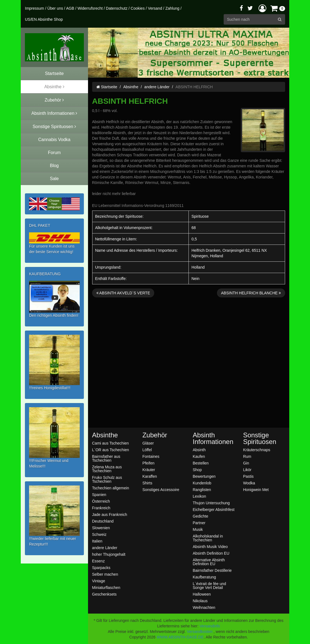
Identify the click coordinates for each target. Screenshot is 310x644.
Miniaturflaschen (106, 587)
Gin (246, 463)
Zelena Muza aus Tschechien (107, 469)
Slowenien (101, 528)
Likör (247, 470)
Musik (198, 529)
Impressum (34, 8)
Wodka (249, 483)
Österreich (101, 501)
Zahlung (172, 8)
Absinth (199, 450)
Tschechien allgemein (111, 488)
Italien (97, 541)
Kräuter (149, 470)
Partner (199, 523)
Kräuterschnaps (257, 450)
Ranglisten (202, 490)
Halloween (202, 594)
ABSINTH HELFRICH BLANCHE (251, 293)
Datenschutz (117, 8)
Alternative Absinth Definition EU (209, 562)
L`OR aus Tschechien (111, 450)
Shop (197, 470)
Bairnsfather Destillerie (212, 570)
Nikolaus (200, 601)
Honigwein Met (256, 490)
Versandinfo (210, 626)
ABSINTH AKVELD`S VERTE (123, 293)
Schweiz (99, 534)
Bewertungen (204, 476)
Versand (155, 8)
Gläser (148, 443)
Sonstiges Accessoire (161, 490)
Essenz (99, 561)
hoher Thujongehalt (109, 554)
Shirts (147, 483)
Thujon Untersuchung (211, 503)
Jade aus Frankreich (110, 514)
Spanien (99, 494)
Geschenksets (104, 594)
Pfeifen (148, 463)
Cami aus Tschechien (111, 443)
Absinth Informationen (213, 438)
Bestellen (201, 463)
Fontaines (151, 456)
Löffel (147, 450)
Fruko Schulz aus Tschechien (107, 479)
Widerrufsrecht (90, 8)
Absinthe (131, 87)
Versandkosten (200, 632)
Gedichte (200, 516)
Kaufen (199, 456)
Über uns (55, 8)
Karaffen (150, 476)
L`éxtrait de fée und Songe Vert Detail (209, 585)
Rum (247, 456)
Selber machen (105, 574)
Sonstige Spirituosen (260, 438)
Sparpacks (101, 568)
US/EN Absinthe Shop (44, 19)
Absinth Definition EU (211, 553)
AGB (70, 8)
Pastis (248, 476)
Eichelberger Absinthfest (214, 509)
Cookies (138, 8)
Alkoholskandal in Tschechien (208, 538)
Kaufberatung (204, 577)
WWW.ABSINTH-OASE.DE (180, 637)
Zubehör (155, 435)
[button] (262, 8)
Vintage (99, 581)
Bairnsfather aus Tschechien (106, 458)
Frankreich (101, 508)
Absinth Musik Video (210, 546)
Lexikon (199, 496)
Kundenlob (202, 483)
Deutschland (103, 521)
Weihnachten (204, 607)
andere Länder (157, 87)
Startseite (107, 87)
